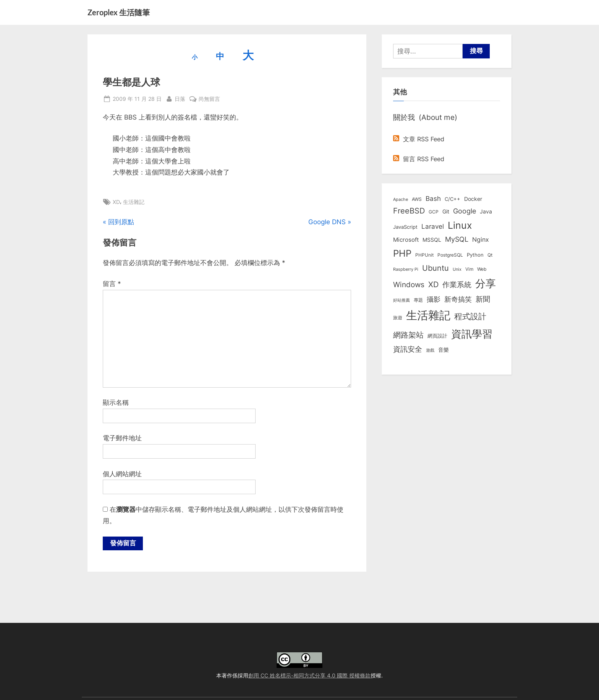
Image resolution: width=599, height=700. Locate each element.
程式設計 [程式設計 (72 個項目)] (470, 316)
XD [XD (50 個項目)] (433, 285)
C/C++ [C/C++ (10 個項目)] (452, 199)
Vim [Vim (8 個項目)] (469, 269)
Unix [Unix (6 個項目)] (457, 269)
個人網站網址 (122, 474)
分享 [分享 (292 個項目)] (486, 284)
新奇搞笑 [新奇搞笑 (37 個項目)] (458, 299)
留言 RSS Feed (419, 159)
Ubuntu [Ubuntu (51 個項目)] (435, 268)
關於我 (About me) (425, 117)
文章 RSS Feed (419, 139)
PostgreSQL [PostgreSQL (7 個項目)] (450, 255)
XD (116, 202)
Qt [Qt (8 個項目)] (490, 255)
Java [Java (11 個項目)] (486, 212)
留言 (112, 284)
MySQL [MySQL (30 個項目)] (457, 239)
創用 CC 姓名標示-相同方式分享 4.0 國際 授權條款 (309, 675)
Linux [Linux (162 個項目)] (460, 225)
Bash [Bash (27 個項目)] (433, 198)
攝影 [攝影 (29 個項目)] (434, 299)
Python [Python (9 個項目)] (475, 255)
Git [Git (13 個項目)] (446, 211)
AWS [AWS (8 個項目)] (417, 199)
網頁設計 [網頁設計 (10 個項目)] (437, 336)
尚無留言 (209, 99)
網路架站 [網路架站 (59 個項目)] (408, 335)
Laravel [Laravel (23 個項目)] (433, 226)
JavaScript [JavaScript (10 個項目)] (405, 227)
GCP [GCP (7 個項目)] (434, 212)
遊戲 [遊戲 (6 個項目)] (430, 350)
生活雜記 (134, 202)
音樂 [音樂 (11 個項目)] (444, 350)
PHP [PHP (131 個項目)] (402, 253)
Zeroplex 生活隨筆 (119, 12)
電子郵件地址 (122, 438)
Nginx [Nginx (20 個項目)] (481, 240)
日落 (180, 98)
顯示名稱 (116, 403)
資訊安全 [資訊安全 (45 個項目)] (408, 349)
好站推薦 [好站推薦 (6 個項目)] (401, 300)
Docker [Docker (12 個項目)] (473, 199)
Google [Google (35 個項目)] (465, 211)
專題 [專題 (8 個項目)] (418, 300)
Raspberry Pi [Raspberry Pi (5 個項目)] (406, 269)
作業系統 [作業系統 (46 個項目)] (457, 285)
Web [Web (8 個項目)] (482, 269)
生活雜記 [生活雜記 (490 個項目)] (428, 315)
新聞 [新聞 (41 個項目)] (483, 299)
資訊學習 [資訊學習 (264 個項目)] (472, 334)
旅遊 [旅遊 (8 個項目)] (398, 318)
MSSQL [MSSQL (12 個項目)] (432, 240)
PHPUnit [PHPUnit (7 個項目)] (424, 255)
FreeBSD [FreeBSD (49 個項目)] (409, 211)
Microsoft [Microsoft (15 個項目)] (406, 240)
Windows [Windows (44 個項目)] (409, 285)
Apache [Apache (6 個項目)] (401, 199)
